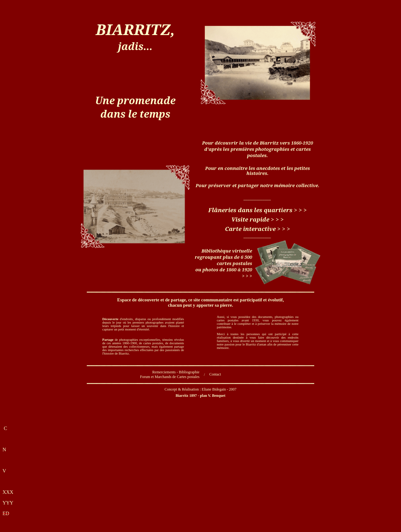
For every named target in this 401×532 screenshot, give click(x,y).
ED (6, 513)
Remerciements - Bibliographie (176, 372)
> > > (300, 210)
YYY (8, 503)
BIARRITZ (135, 29)
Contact (215, 374)
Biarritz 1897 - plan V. (201, 396)
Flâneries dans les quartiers (250, 210)
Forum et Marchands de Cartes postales (170, 377)
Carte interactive (250, 229)
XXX (8, 492)
